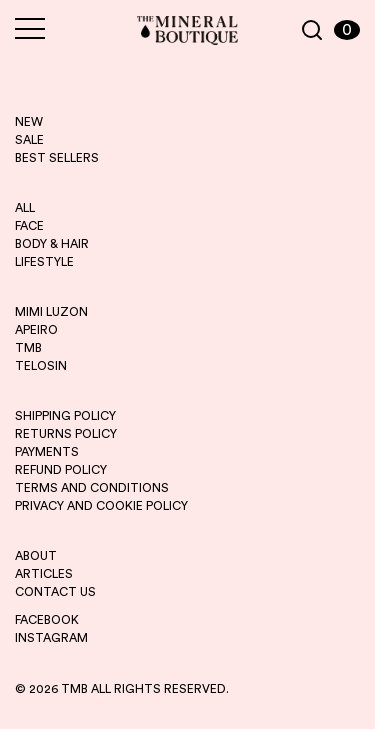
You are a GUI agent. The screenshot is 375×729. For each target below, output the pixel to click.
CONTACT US (55, 592)
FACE (29, 226)
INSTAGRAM (51, 638)
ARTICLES (44, 574)
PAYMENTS (47, 452)
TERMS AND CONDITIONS (92, 488)
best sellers (57, 158)
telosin (41, 366)
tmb (28, 348)
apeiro (36, 330)
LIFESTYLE (44, 262)
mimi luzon (51, 312)
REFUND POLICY (61, 470)
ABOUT (36, 556)
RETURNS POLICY (66, 434)
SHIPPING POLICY (65, 416)
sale (29, 140)
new (29, 122)
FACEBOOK (47, 620)
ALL (25, 208)
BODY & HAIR (52, 244)
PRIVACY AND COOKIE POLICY (101, 506)
